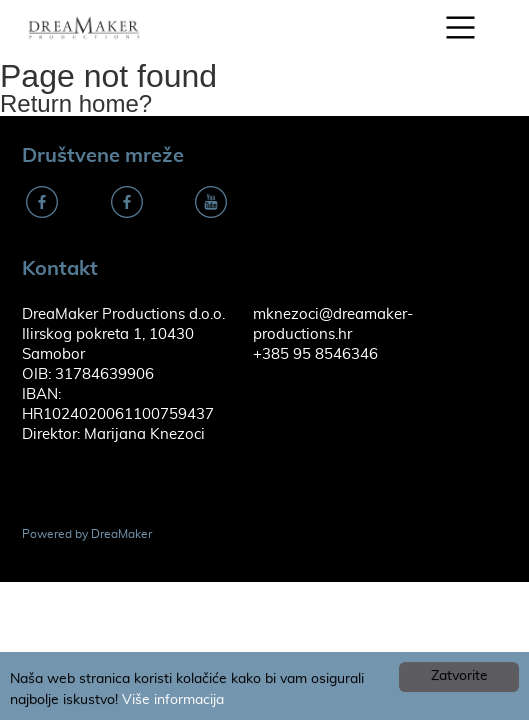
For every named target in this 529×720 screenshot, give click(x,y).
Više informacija (173, 700)
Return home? (76, 103)
